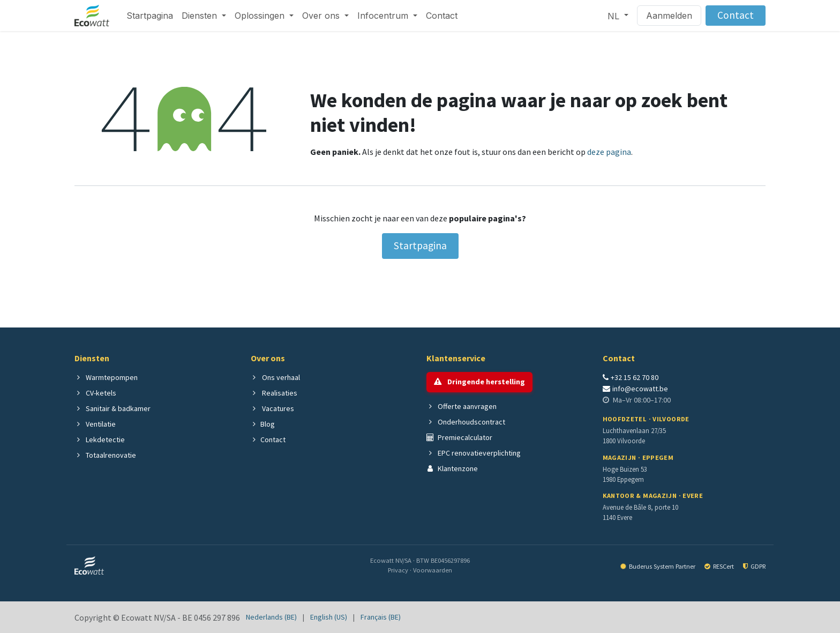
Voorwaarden (433, 570)
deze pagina (609, 152)
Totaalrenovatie (105, 455)
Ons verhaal (275, 377)
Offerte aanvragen (462, 406)
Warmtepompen (106, 377)
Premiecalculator (459, 437)
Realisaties (274, 393)
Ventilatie (95, 424)
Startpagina (420, 245)
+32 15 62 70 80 (631, 377)
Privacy (399, 570)
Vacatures (272, 408)
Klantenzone (452, 468)
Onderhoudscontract (466, 422)
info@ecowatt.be (635, 389)
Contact (736, 15)
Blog (263, 424)
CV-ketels (95, 393)
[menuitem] (150, 16)
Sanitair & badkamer (112, 408)
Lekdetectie (100, 440)
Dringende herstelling (479, 382)
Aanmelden (669, 16)
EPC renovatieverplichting (474, 453)
